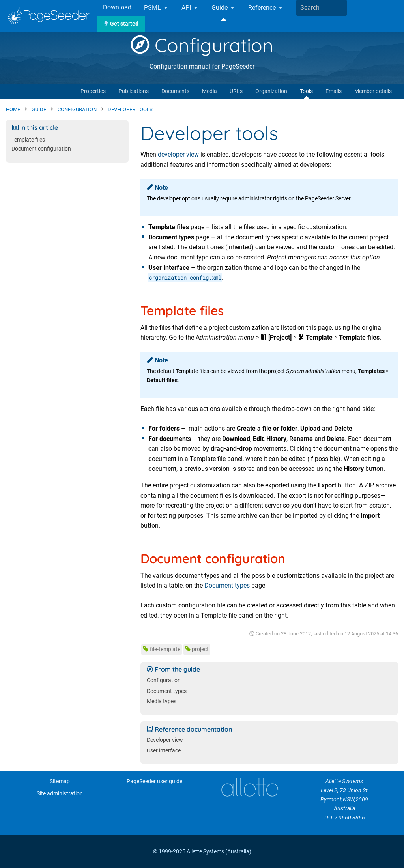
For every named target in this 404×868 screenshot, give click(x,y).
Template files (28, 140)
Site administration (60, 794)
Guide (224, 8)
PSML (156, 8)
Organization (271, 91)
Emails (334, 91)
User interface (164, 751)
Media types (162, 701)
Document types (227, 585)
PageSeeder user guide (154, 781)
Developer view (165, 740)
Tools (306, 91)
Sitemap (60, 781)
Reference (266, 8)
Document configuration (41, 149)
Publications (134, 91)
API (190, 8)
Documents (175, 91)
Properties (93, 91)
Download (117, 7)
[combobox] (322, 8)
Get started (121, 24)
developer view (178, 154)
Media (209, 91)
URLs (236, 91)
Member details (373, 91)
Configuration (202, 45)
